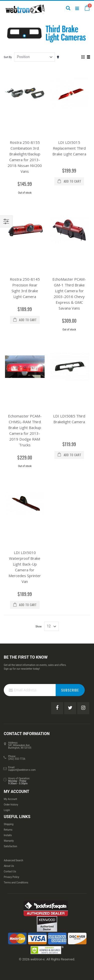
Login (7, 810)
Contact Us (10, 871)
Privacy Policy (12, 877)
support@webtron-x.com (22, 770)
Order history (11, 805)
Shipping (9, 824)
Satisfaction (10, 846)
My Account (10, 799)
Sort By (8, 57)
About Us (9, 866)
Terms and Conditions (16, 883)
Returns (8, 830)
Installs (8, 835)
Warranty (9, 841)
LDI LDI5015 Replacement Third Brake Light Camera (69, 148)
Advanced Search (13, 860)
